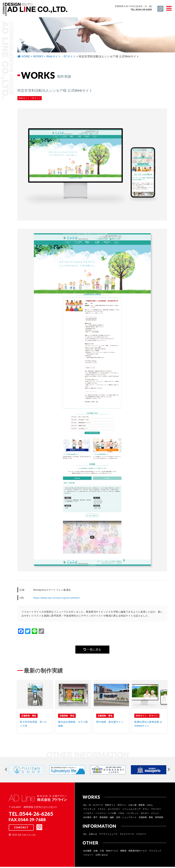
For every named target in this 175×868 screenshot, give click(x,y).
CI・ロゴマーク (96, 806)
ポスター (145, 814)
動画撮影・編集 (107, 818)
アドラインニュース (108, 835)
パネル (121, 814)
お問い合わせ (102, 856)
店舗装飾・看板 (146, 818)
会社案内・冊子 (90, 818)
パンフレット (132, 814)
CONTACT (21, 829)
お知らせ (93, 835)
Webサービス (112, 852)
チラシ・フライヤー (152, 810)
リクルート (141, 835)
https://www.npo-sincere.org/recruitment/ (58, 598)
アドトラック (89, 810)
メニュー (155, 814)
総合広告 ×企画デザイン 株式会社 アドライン (35, 10)
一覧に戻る (92, 650)
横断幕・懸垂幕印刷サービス (134, 852)
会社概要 (87, 852)
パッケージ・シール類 (106, 814)
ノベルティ (88, 814)
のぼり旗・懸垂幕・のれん (141, 806)
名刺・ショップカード (126, 818)
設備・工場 (99, 852)
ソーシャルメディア (131, 810)
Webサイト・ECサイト (116, 806)
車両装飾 (159, 818)
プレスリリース (127, 835)
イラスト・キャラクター (109, 810)
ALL (85, 806)
